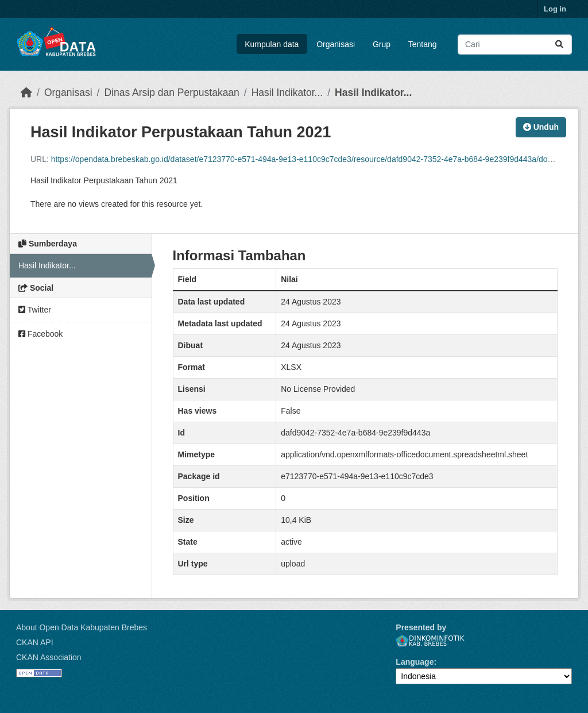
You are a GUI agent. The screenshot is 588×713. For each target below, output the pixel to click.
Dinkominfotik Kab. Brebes (430, 641)
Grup (382, 44)
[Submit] (559, 45)
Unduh (541, 127)
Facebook (40, 334)
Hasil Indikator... (287, 93)
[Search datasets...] (515, 45)
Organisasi (336, 44)
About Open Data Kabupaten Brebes (82, 627)
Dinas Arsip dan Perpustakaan (171, 93)
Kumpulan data (272, 44)
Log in (555, 9)
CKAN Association (49, 657)
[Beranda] (26, 93)
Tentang (423, 44)
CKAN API (35, 642)
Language (415, 662)
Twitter (35, 310)
